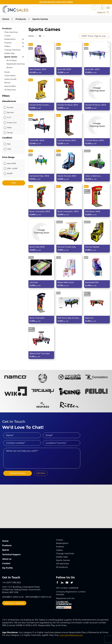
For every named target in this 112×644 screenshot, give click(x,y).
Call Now (40, 473)
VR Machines (10, 90)
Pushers (8, 43)
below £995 (12, 163)
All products (62, 567)
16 (36, 36)
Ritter (31, 257)
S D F (9, 117)
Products (7, 28)
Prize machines (11, 32)
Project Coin (12, 123)
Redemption (10, 39)
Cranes (7, 36)
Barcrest (10, 112)
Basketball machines (16, 64)
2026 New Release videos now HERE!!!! (56, 2)
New (9, 144)
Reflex (9, 128)
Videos (7, 46)
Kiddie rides (10, 53)
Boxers (10, 67)
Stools (7, 72)
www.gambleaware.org (71, 635)
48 (44, 36)
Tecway (10, 133)
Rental (7, 83)
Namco (87, 151)
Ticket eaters (10, 76)
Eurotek (10, 107)
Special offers (10, 86)
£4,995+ (10, 174)
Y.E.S (31, 48)
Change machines (12, 50)
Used (9, 149)
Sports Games (11, 57)
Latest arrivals (10, 79)
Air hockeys (12, 60)
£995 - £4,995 (12, 168)
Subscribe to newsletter (14, 603)
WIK (58, 48)
